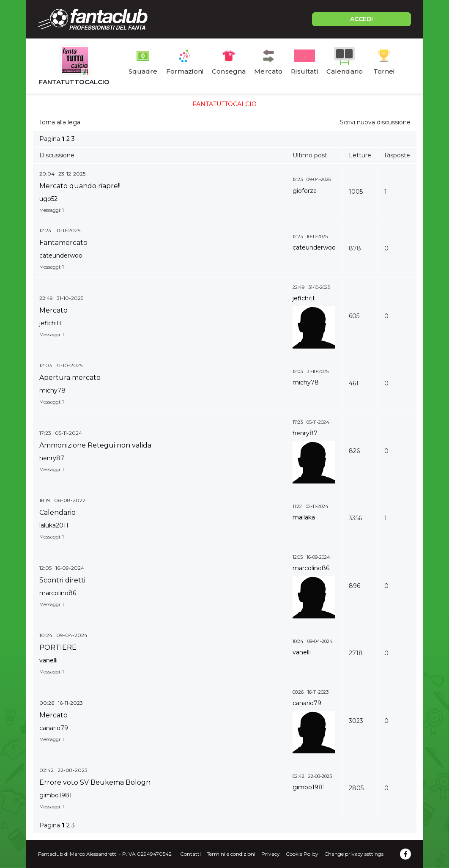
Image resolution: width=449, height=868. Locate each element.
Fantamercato (63, 243)
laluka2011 (54, 525)
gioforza (305, 191)
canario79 (54, 728)
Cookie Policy (302, 854)
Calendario (57, 512)
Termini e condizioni (231, 854)
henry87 (52, 458)
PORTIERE (58, 647)
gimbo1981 (56, 795)
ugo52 (48, 199)
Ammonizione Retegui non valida (95, 445)
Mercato (53, 310)
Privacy (271, 854)
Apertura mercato (70, 378)
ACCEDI (361, 19)
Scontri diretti (62, 580)
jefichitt (51, 323)
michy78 (52, 390)
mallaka (304, 517)
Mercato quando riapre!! (80, 186)
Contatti (190, 854)
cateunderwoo (61, 255)
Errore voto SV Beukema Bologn (95, 782)
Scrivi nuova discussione (375, 122)
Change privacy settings (354, 854)
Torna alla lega (60, 122)
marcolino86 (58, 593)
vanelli (48, 660)
